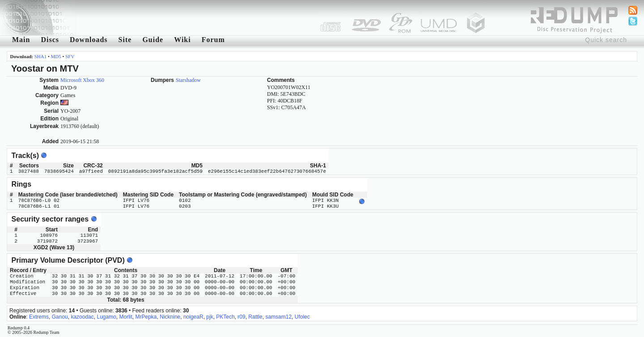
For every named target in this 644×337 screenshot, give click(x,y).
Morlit (126, 317)
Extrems (39, 317)
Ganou (60, 317)
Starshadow (188, 80)
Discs (50, 40)
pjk (210, 317)
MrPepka (146, 317)
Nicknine (170, 317)
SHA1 (41, 56)
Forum (213, 40)
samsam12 (278, 317)
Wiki (182, 40)
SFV (70, 56)
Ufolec (302, 317)
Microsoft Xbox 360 (82, 80)
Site (125, 40)
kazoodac (82, 317)
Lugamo (106, 317)
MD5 (56, 56)
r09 (241, 317)
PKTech (225, 317)
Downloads (89, 40)
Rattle (255, 317)
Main (21, 40)
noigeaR (193, 317)
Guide (153, 40)
